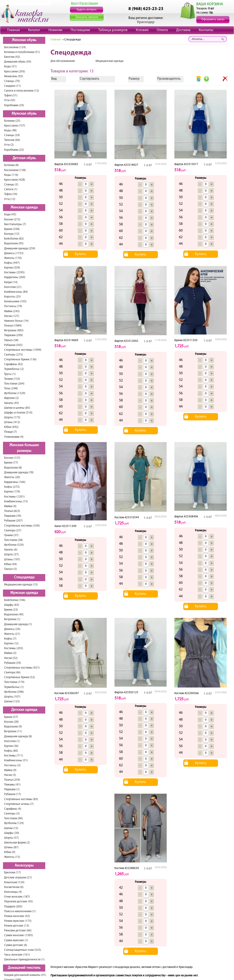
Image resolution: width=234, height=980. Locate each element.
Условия (142, 30)
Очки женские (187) (17, 897)
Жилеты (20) (12, 477)
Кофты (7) (10, 639)
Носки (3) (10, 775)
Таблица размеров (113, 30)
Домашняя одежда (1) (18, 624)
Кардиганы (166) (15, 482)
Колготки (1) (12, 741)
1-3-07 (88, 165)
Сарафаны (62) (13, 364)
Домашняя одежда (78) (19, 473)
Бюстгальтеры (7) (15, 224)
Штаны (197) (12, 560)
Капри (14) (11, 282)
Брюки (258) (12, 229)
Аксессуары (24, 866)
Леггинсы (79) (13, 306)
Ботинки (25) (12, 121)
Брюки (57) (11, 717)
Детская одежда (24, 710)
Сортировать (89, 79)
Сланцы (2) (11, 185)
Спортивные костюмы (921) (22, 668)
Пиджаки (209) (13, 335)
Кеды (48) (10, 130)
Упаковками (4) (14, 437)
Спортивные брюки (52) (20, 677)
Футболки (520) (14, 545)
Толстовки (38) (13, 540)
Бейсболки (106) (15, 600)
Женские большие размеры (24, 448)
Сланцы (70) (12, 81)
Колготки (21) (13, 287)
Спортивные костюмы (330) (22, 526)
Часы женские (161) (17, 955)
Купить (80, 254)
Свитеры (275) (13, 355)
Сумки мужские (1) (16, 940)
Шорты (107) (12, 697)
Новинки (55, 30)
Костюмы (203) (14, 648)
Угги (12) (10, 199)
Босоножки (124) (15, 47)
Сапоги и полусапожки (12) (22, 91)
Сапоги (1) (11, 189)
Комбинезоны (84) (16, 292)
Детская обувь (24, 158)
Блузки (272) (12, 220)
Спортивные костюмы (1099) (23, 350)
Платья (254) (12, 780)
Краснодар (146, 22)
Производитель (169, 79)
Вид (54, 79)
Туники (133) (12, 379)
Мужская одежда (24, 593)
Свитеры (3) (12, 814)
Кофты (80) (11, 751)
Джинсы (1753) (14, 253)
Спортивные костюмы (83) (21, 799)
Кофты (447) (12, 263)
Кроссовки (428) (15, 180)
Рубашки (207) (13, 521)
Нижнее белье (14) (16, 321)
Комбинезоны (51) (16, 760)
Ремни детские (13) (17, 926)
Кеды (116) (11, 175)
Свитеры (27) (13, 531)
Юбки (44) (11, 564)
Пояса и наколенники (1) (20, 911)
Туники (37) (11, 535)
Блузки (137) (12, 458)
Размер (134, 79)
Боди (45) (10, 215)
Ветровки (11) (13, 731)
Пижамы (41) (12, 785)
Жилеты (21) (12, 634)
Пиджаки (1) (12, 789)
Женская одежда (24, 208)
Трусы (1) (10, 374)
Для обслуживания (63, 61)
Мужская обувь (24, 114)
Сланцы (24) (12, 135)
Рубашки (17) (13, 794)
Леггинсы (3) (12, 765)
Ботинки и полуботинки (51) (22, 52)
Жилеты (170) (13, 258)
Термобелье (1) (14, 687)
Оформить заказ (213, 20)
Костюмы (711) (14, 756)
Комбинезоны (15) (16, 502)
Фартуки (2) (11, 398)
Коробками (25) (14, 150)
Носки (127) (12, 316)
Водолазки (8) (13, 468)
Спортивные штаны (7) (19, 804)
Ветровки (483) (14, 331)
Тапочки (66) (12, 140)
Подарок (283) (13, 907)
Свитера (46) (12, 673)
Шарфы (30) (12, 833)
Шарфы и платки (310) (18, 413)
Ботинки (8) (11, 165)
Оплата (162, 30)
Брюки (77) (11, 463)
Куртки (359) (12, 268)
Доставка (183, 30)
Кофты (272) (12, 487)
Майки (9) (10, 770)
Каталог (34, 30)
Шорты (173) (12, 418)
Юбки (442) (11, 427)
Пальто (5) (11, 569)
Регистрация (89, 3)
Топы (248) (11, 389)
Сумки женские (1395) (19, 935)
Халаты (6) (11, 550)
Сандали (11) (12, 86)
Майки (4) (10, 506)
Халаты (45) (12, 403)
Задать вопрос (86, 10)
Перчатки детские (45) (19, 902)
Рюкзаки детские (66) (18, 931)
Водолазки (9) (13, 727)
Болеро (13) (12, 234)
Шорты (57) (11, 838)
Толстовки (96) (13, 818)
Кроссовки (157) (15, 126)
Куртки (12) (11, 644)
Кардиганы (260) (15, 277)
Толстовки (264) (14, 384)
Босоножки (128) (15, 170)
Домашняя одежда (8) (18, 736)
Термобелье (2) (14, 369)
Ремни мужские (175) (18, 921)
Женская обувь (24, 40)
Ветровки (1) (12, 619)
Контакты (206, 30)
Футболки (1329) (15, 393)
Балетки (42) (12, 57)
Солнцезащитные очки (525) (23, 950)
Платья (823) (12, 511)
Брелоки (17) (12, 873)
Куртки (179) (12, 492)
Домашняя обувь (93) (18, 62)
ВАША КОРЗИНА (210, 4)
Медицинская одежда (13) (21, 585)
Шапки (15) (11, 828)
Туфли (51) (11, 96)
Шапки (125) (12, 702)
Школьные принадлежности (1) (24, 960)
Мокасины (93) (14, 76)
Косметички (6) (14, 887)
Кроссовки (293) (15, 72)
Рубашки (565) (13, 345)
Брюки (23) (11, 610)
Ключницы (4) (13, 892)
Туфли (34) (11, 194)
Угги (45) (10, 100)
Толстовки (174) (14, 682)
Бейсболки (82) (14, 239)
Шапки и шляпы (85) (17, 408)
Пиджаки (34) (13, 516)
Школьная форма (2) (17, 843)
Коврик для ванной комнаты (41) (25, 975)
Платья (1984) (13, 326)
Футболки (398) (14, 692)
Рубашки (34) (13, 663)
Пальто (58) (11, 340)
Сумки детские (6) (16, 945)
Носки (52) (11, 658)
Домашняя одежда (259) (20, 249)
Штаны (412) (12, 422)
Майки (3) (10, 653)
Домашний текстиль (24, 968)
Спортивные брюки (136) (20, 360)
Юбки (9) (10, 852)
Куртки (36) (11, 746)
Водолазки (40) (14, 615)
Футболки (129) (14, 823)
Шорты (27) (11, 555)
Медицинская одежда (109, 61)
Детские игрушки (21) (18, 878)
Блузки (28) (11, 722)
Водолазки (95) (14, 244)
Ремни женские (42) (17, 916)
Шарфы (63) (12, 605)
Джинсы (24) (12, 629)
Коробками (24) (14, 105)
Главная (14, 30)
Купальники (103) (15, 302)
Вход (74, 3)
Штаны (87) (11, 847)
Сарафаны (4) (13, 809)
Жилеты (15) (12, 857)
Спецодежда (24, 577)
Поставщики (80, 30)
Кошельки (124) (14, 882)
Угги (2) (9, 145)
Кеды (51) (10, 67)
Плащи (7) (11, 432)
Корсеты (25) (12, 297)
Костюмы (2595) (14, 273)
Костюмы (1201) (14, 497)
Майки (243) (12, 311)
